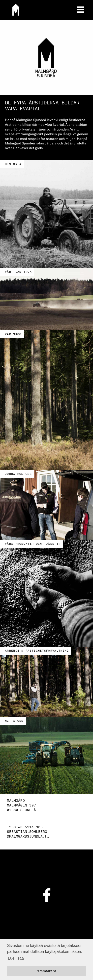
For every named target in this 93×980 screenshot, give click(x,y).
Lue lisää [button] (16, 958)
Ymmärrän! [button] (47, 971)
